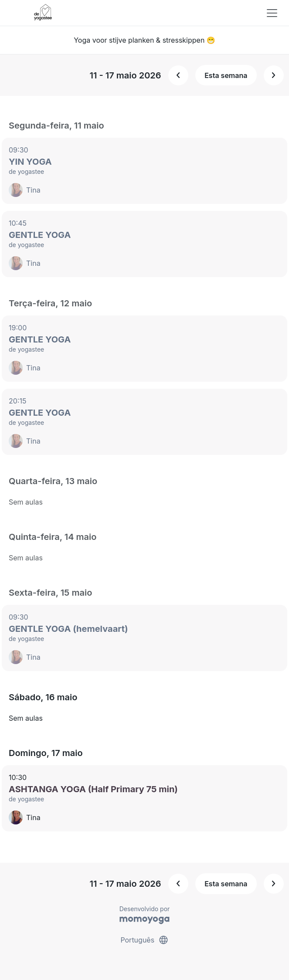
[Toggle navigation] (272, 13)
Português (144, 940)
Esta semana (226, 75)
